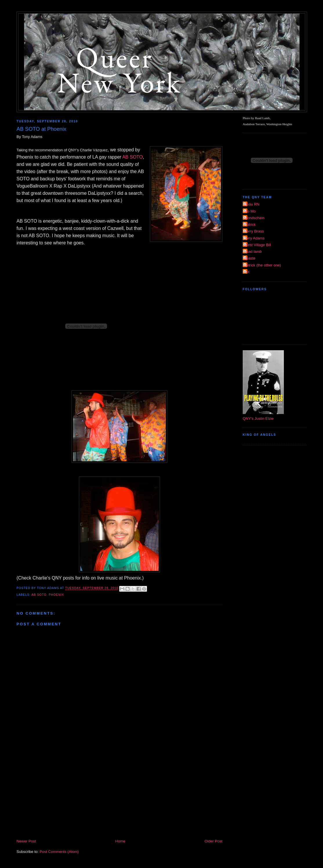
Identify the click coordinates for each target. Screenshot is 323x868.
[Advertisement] (119, 795)
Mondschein (254, 218)
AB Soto (39, 595)
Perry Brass (254, 231)
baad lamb (253, 251)
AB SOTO (133, 157)
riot (247, 272)
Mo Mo (250, 211)
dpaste (250, 258)
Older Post (214, 841)
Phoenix (56, 595)
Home (120, 841)
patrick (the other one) (263, 265)
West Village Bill (258, 245)
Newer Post (26, 841)
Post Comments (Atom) (59, 852)
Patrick (250, 225)
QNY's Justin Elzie (258, 418)
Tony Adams (254, 238)
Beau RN (252, 204)
